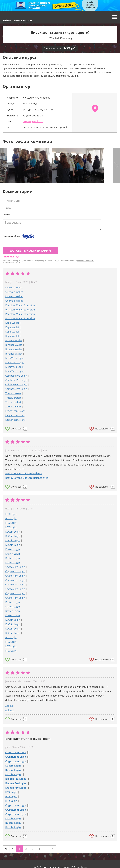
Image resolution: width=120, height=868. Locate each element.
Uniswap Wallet (14, 288)
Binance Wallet (14, 340)
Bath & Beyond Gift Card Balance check (27, 478)
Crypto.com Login (15, 567)
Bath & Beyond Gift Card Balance (24, 473)
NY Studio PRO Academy (60, 38)
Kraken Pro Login (16, 779)
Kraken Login (13, 549)
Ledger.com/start (15, 411)
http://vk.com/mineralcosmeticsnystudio (46, 127)
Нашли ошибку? (11, 257)
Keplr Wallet (12, 323)
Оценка (6, 214)
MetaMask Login (14, 358)
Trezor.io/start (13, 393)
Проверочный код (12, 236)
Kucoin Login (13, 766)
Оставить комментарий (30, 251)
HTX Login (11, 514)
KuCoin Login (13, 532)
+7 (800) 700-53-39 (33, 116)
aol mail (10, 706)
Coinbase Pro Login (16, 376)
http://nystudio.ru (33, 121)
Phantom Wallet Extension (20, 305)
